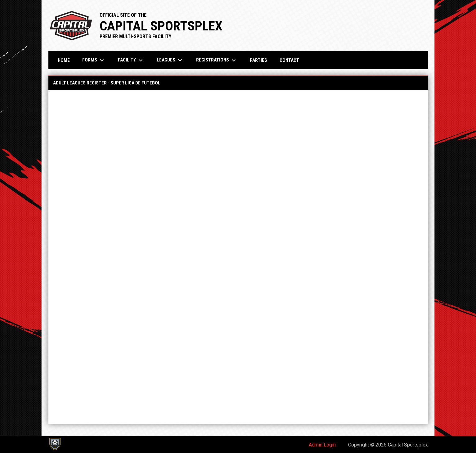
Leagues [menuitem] (170, 60)
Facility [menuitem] (131, 60)
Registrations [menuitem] (217, 60)
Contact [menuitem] (289, 60)
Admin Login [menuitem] (322, 445)
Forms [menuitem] (94, 60)
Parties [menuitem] (258, 60)
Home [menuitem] (64, 60)
